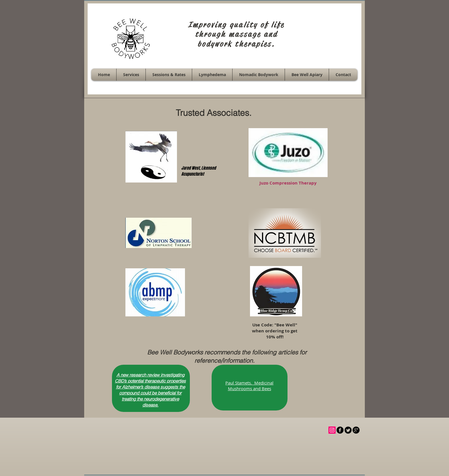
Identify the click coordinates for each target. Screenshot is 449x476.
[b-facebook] (340, 430)
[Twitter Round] (348, 430)
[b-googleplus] (356, 430)
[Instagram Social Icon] (332, 430)
